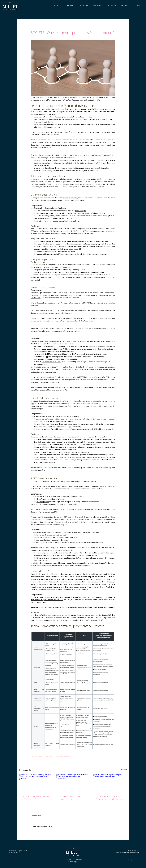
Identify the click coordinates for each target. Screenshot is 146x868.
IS (75, 757)
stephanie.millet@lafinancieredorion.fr (128, 853)
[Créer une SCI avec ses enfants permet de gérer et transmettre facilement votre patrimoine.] (36, 783)
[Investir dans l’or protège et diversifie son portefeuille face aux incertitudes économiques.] (73, 783)
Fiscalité (49, 757)
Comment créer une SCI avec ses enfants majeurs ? (36, 798)
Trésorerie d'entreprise (63, 757)
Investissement (37, 757)
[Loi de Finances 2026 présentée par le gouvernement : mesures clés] (110, 783)
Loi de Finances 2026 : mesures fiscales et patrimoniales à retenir (109, 798)
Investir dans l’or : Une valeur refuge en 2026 (70, 798)
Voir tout (124, 770)
